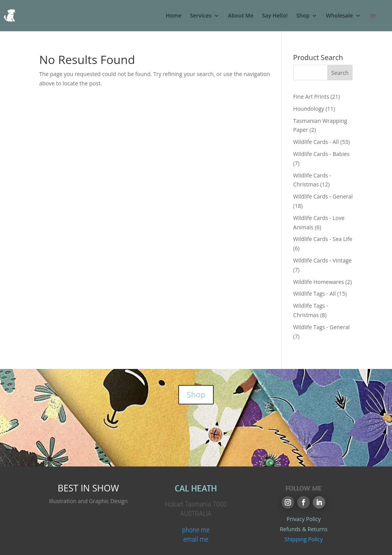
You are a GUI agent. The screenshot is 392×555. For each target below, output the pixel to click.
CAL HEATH (196, 488)
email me (196, 539)
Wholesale (339, 16)
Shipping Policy (304, 539)
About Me (241, 16)
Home (174, 16)
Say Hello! (275, 16)
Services (201, 16)
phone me (196, 530)
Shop (303, 16)
